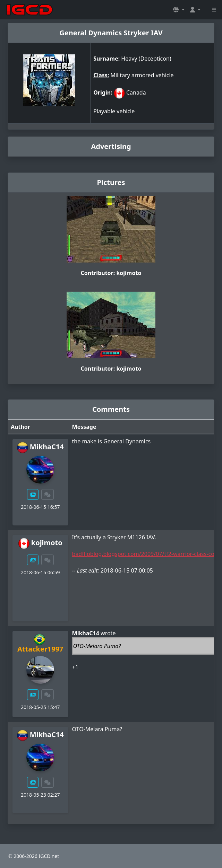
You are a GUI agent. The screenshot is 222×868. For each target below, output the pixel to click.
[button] (179, 10)
